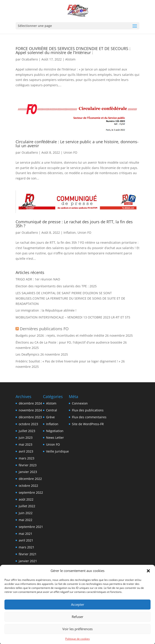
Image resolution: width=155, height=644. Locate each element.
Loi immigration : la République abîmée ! (46, 310)
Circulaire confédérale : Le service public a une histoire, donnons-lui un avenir (77, 144)
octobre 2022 (28, 486)
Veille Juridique (57, 451)
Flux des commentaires (89, 417)
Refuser (77, 622)
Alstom (70, 59)
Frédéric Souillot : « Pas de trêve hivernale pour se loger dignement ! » (68, 361)
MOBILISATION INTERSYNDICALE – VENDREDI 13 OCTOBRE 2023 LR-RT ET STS (73, 317)
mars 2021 (27, 547)
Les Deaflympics (28, 354)
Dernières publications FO (44, 329)
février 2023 (28, 465)
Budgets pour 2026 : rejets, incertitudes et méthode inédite (60, 335)
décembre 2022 (30, 479)
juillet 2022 (27, 506)
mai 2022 (25, 520)
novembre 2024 (30, 410)
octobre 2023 (28, 424)
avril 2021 (26, 540)
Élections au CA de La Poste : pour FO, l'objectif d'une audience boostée (69, 342)
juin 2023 (26, 438)
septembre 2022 (31, 492)
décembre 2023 (30, 417)
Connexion (80, 403)
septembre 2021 (31, 527)
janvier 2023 (28, 472)
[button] (148, 577)
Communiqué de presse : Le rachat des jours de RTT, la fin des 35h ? (74, 224)
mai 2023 (25, 444)
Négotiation (55, 431)
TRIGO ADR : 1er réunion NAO (38, 279)
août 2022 (26, 499)
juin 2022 (26, 513)
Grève (50, 417)
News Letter (55, 438)
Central (52, 410)
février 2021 (28, 554)
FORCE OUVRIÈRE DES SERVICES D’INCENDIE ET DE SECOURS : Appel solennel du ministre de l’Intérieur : (73, 50)
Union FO (70, 152)
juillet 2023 (27, 431)
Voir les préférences (77, 635)
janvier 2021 (28, 561)
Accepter (78, 610)
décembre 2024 (30, 403)
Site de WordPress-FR (88, 424)
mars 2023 (27, 458)
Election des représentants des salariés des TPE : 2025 (56, 286)
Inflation (70, 232)
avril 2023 (26, 451)
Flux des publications (88, 410)
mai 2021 (25, 534)
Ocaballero (30, 59)
